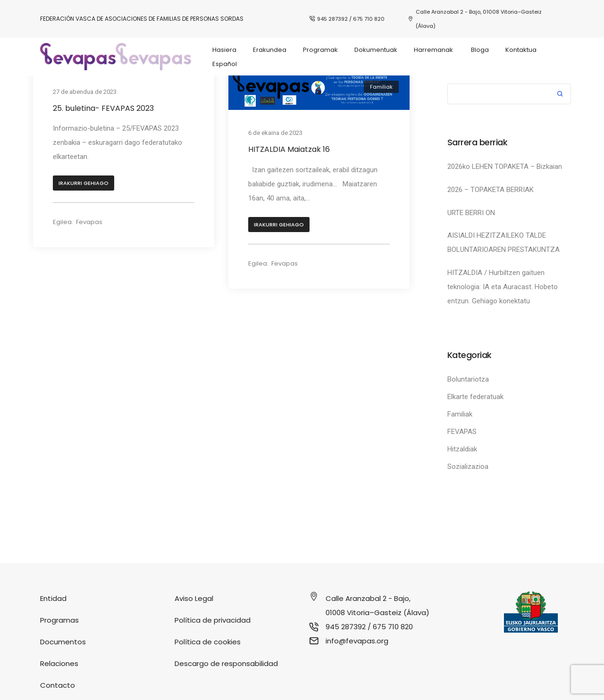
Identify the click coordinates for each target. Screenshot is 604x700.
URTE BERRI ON (471, 213)
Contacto (58, 685)
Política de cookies (208, 642)
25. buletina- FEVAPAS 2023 (103, 108)
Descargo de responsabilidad (226, 663)
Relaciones (59, 663)
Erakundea (270, 50)
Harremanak (434, 50)
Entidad (53, 598)
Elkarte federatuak (475, 397)
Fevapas (89, 223)
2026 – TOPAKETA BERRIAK (491, 190)
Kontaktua (521, 50)
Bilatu (560, 95)
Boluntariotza (468, 379)
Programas (59, 620)
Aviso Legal (194, 598)
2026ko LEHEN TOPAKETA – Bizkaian (505, 167)
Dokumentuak (376, 50)
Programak (320, 50)
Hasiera (224, 50)
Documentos (63, 642)
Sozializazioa (468, 467)
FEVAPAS (462, 432)
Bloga (480, 50)
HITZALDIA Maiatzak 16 (289, 149)
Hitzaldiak (462, 449)
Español (225, 64)
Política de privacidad (213, 620)
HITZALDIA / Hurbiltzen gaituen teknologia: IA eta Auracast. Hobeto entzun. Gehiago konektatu (503, 287)
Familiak (381, 87)
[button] (84, 184)
